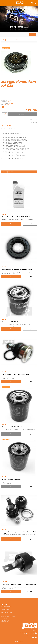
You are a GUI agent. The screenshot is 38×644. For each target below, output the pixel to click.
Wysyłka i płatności (6, 611)
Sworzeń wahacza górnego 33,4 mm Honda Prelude (16, 374)
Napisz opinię (34, 123)
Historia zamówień (6, 620)
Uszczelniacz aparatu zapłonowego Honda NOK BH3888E (17, 269)
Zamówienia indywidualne (7, 608)
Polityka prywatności (6, 612)
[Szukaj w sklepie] (16, 35)
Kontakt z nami (5, 622)
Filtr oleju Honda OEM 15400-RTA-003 (12, 479)
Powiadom (22, 114)
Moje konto (4, 619)
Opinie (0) (9, 125)
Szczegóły (30, 224)
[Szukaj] (33, 35)
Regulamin (4, 614)
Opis (3, 125)
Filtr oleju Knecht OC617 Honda (10, 322)
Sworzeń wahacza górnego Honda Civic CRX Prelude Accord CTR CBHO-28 (19, 532)
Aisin (9, 102)
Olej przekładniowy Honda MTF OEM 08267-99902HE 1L (16, 217)
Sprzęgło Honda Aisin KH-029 (13, 40)
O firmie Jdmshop (5, 609)
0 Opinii (35, 121)
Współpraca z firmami (6, 607)
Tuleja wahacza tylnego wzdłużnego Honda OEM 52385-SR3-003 (19, 584)
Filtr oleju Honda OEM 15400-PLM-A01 (12, 427)
